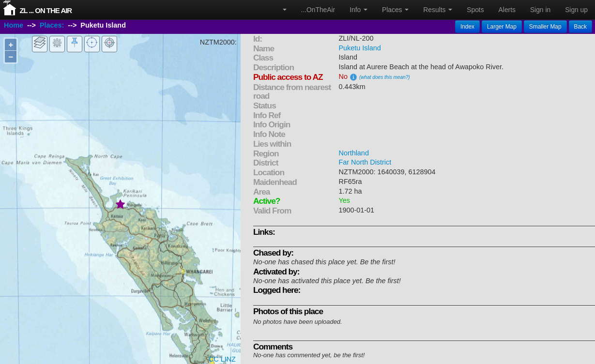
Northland (353, 153)
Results (438, 10)
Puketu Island (359, 48)
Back (580, 27)
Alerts (507, 10)
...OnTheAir (318, 10)
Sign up (576, 10)
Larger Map (502, 27)
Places (395, 10)
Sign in (540, 10)
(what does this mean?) (385, 77)
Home (14, 26)
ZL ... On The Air (46, 10)
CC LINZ (222, 359)
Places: (52, 26)
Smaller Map (545, 27)
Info (359, 10)
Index (467, 27)
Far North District (365, 162)
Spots (475, 10)
